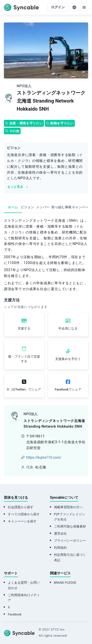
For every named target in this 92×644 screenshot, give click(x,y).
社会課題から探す (21, 507)
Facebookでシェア (68, 389)
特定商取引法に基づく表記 (70, 557)
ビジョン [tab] (28, 207)
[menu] (84, 7)
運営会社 (60, 533)
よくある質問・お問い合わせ (24, 585)
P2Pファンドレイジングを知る (70, 517)
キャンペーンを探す (22, 521)
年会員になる (68, 328)
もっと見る (18, 187)
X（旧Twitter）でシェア (24, 389)
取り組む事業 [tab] (62, 207)
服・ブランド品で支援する (24, 359)
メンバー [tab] (43, 207)
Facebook (15, 614)
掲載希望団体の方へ (68, 507)
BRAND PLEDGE (65, 583)
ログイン (58, 7)
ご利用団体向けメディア (24, 598)
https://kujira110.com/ (44, 458)
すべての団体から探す (24, 514)
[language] (74, 7)
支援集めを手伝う (68, 359)
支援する (24, 328)
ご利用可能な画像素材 (70, 526)
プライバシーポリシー (70, 541)
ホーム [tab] (13, 207)
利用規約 (60, 548)
